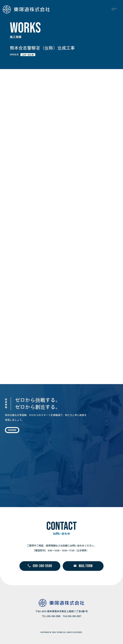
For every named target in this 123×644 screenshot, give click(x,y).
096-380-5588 (40, 566)
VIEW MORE (12, 430)
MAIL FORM (83, 566)
